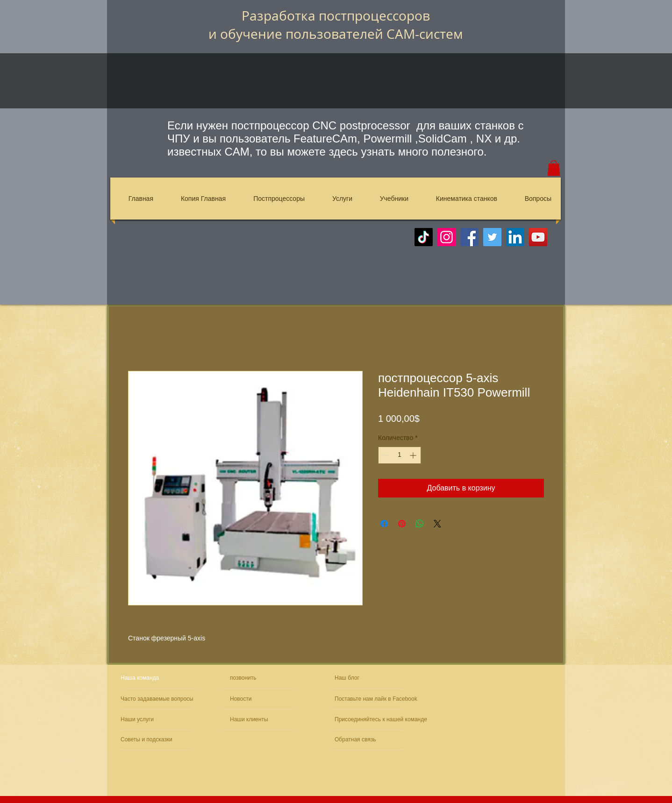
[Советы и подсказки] (148, 740)
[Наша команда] (156, 678)
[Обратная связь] (363, 740)
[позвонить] (263, 678)
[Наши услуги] (146, 720)
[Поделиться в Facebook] (384, 524)
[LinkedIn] (515, 237)
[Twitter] (492, 237)
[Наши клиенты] (255, 720)
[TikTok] (424, 237)
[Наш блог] (357, 678)
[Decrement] (385, 455)
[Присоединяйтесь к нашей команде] (385, 720)
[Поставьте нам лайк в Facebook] (378, 699)
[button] (554, 168)
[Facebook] (469, 237)
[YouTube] (538, 237)
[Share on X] (437, 524)
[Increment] (414, 455)
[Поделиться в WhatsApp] (420, 524)
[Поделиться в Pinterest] (402, 524)
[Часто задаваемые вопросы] (158, 699)
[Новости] (257, 699)
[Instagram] (447, 237)
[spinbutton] (400, 455)
